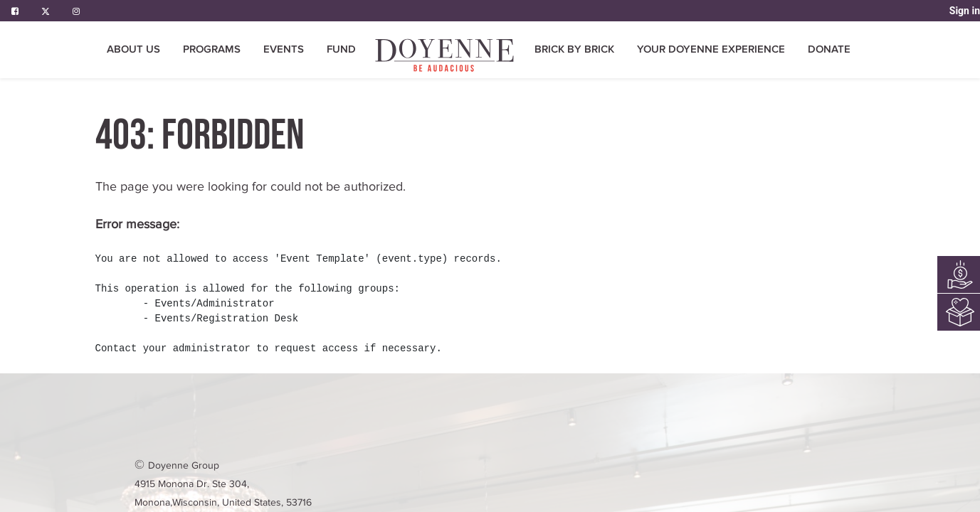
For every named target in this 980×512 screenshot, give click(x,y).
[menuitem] (446, 55)
